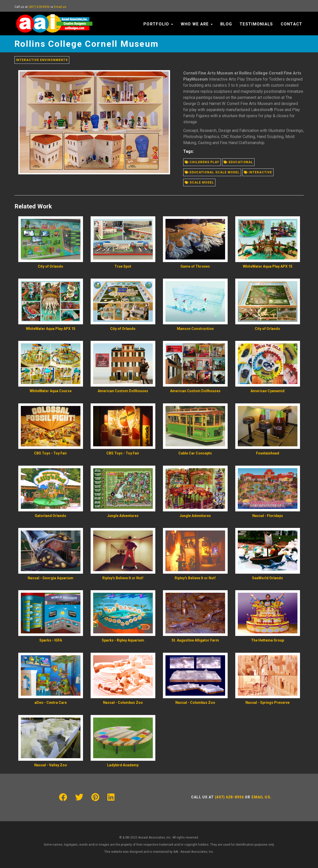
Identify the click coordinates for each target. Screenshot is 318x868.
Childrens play (202, 162)
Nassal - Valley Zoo (51, 765)
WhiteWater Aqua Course (51, 391)
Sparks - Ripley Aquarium (123, 640)
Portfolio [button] (158, 24)
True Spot (123, 266)
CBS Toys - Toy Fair (51, 453)
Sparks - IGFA (51, 640)
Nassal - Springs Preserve (267, 703)
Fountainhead (268, 453)
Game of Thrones (195, 266)
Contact (292, 24)
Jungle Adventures (123, 516)
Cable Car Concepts (195, 453)
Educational (238, 162)
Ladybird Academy (123, 765)
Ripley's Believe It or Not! (123, 578)
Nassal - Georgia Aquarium (51, 578)
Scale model (199, 182)
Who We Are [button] (197, 24)
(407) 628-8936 (39, 7)
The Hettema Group (267, 640)
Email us (60, 7)
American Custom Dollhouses (123, 391)
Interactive (258, 172)
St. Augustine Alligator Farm (195, 640)
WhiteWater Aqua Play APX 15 (268, 266)
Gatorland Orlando (51, 516)
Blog (226, 24)
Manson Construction (195, 329)
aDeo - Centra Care (51, 703)
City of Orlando (51, 266)
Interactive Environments (42, 60)
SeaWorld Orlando (267, 578)
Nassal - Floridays (268, 516)
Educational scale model (212, 172)
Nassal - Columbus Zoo (123, 703)
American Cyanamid (267, 391)
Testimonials (256, 24)
